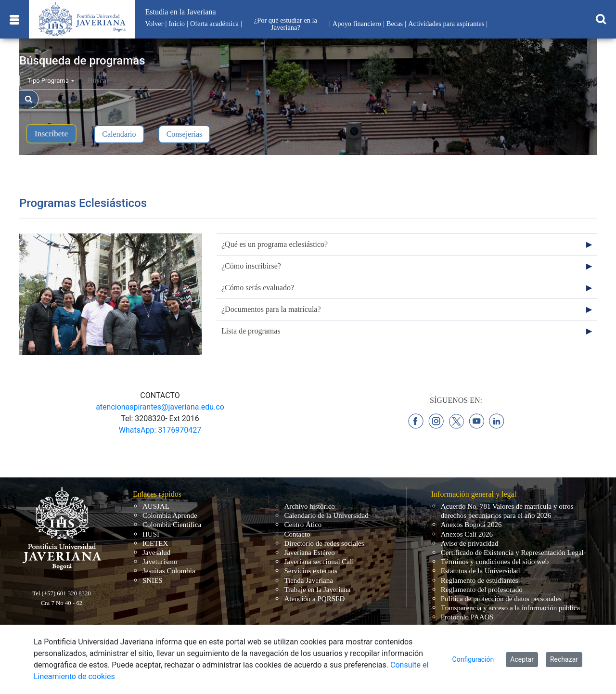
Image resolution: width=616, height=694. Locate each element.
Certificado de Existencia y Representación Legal (512, 553)
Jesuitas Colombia (169, 571)
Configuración (473, 659)
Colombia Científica (172, 525)
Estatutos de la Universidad (481, 571)
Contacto (297, 534)
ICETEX (155, 543)
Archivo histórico (309, 506)
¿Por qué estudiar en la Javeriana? (286, 24)
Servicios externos (310, 571)
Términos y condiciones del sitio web (495, 562)
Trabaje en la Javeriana (317, 590)
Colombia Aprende (170, 515)
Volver (154, 24)
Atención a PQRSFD (314, 599)
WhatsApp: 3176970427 (160, 430)
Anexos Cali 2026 (467, 534)
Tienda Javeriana (308, 580)
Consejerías (185, 134)
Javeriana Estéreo (309, 553)
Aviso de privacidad (470, 543)
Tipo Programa (51, 81)
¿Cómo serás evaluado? (258, 288)
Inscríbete (51, 133)
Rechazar (564, 659)
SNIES (153, 580)
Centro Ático (303, 525)
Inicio (177, 24)
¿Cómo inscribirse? (251, 266)
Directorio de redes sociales (324, 543)
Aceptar (522, 659)
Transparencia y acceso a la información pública (510, 608)
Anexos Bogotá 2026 (471, 525)
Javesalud (156, 553)
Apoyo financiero (357, 24)
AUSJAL (156, 506)
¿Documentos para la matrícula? (271, 309)
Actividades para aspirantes (446, 24)
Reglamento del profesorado (482, 590)
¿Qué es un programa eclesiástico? (275, 244)
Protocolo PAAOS (467, 617)
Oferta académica (214, 24)
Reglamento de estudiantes (480, 580)
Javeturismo (160, 562)
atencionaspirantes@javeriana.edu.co (160, 407)
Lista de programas (251, 331)
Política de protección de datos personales (501, 599)
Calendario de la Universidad (326, 515)
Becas (395, 24)
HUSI (151, 534)
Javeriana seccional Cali (319, 562)
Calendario (119, 134)
